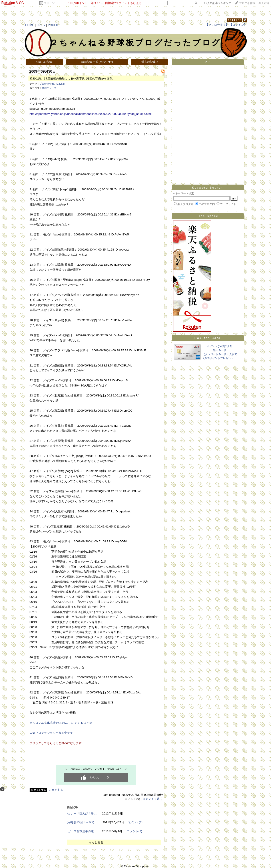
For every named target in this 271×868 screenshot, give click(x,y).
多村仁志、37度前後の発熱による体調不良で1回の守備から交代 (71, 79)
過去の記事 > (150, 62)
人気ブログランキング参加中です (51, 733)
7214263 (235, 20)
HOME (30, 25)
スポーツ (49, 3)
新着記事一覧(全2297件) (97, 62)
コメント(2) (134, 831)
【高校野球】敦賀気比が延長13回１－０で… (68, 822)
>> (218, 3)
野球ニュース (49, 88)
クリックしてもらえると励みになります (56, 743)
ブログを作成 (247, 3)
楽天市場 (264, 3)
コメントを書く (153, 799)
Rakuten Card (207, 338)
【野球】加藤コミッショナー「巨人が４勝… (68, 813)
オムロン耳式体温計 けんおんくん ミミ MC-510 (61, 723)
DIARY (41, 25)
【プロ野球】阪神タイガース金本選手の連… (68, 831)
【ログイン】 (238, 25)
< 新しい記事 (44, 62)
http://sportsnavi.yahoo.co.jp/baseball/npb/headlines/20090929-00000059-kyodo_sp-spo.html (91, 114)
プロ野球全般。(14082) (52, 84)
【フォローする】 (217, 25)
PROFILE (54, 25)
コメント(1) (135, 822)
